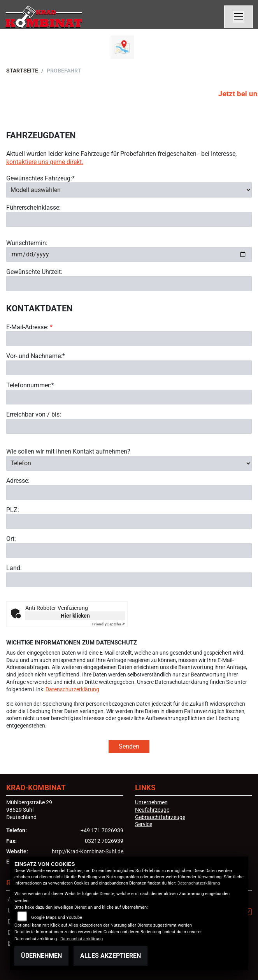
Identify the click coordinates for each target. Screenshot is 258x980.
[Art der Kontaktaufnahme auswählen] (129, 480)
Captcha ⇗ (109, 624)
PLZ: (13, 526)
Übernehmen (41, 956)
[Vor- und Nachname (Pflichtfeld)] (129, 368)
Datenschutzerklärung (72, 690)
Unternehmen (151, 803)
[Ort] (129, 567)
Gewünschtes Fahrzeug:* (40, 178)
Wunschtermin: (27, 243)
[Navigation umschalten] (239, 17)
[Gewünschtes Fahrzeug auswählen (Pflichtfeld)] (129, 190)
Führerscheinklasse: (33, 207)
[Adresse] (129, 509)
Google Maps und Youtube (57, 917)
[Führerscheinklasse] (129, 219)
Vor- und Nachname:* (36, 356)
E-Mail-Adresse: (29, 327)
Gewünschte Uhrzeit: (34, 272)
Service (144, 824)
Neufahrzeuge (152, 810)
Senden (129, 746)
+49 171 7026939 (102, 831)
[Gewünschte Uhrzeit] (129, 284)
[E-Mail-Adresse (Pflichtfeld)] (129, 339)
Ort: (11, 555)
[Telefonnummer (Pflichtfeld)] (129, 397)
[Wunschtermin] (129, 254)
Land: (14, 585)
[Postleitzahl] (129, 538)
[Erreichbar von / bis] (129, 426)
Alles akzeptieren (111, 956)
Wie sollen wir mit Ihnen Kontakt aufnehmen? (68, 468)
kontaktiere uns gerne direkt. (45, 162)
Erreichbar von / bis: (34, 414)
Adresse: (18, 497)
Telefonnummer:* (30, 385)
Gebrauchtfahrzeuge (160, 817)
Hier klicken (75, 616)
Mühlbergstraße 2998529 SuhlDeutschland (29, 810)
